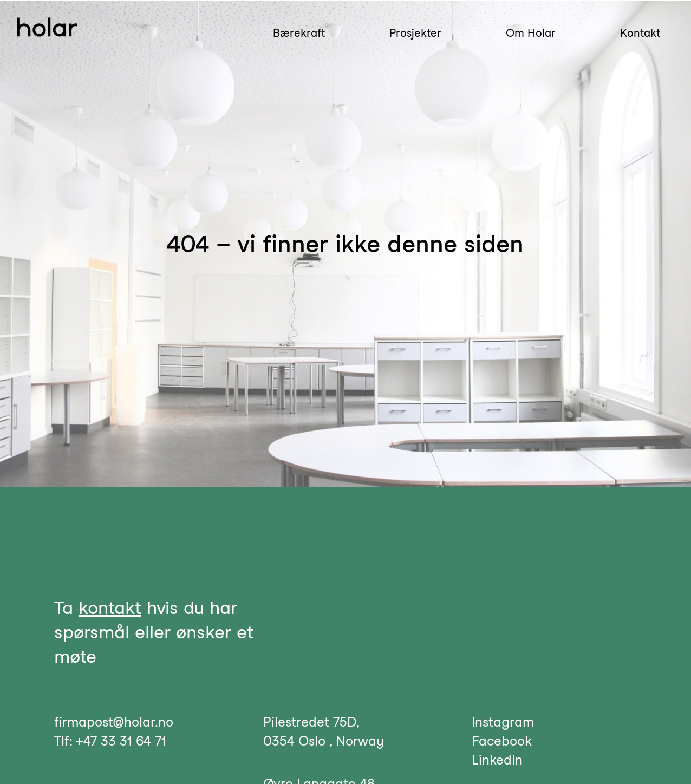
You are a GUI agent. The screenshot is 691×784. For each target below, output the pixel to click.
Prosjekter (415, 33)
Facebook (502, 741)
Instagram (503, 722)
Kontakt (640, 33)
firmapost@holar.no (114, 722)
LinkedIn (497, 760)
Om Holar (531, 33)
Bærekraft (299, 33)
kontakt (110, 607)
